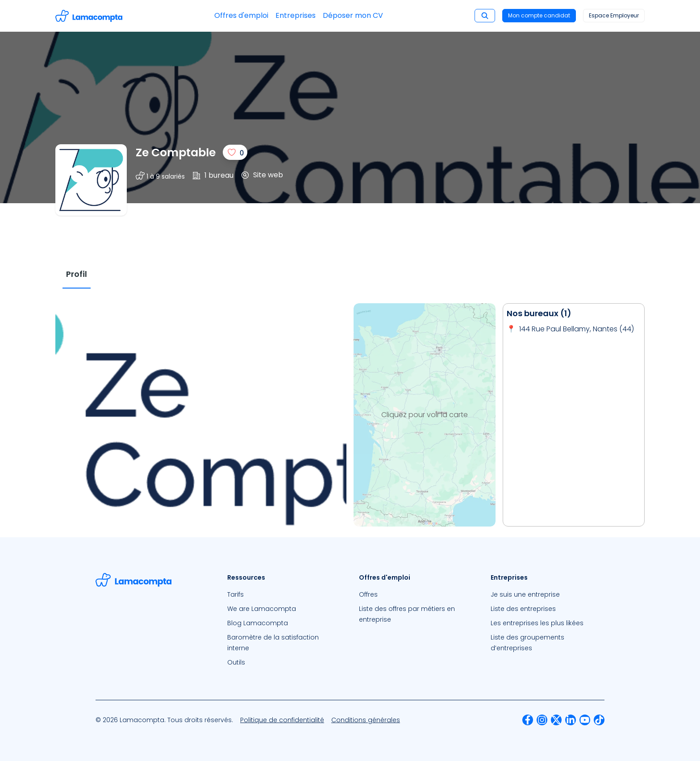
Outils (236, 662)
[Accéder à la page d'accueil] (89, 16)
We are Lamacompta (262, 609)
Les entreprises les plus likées (537, 623)
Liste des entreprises (523, 609)
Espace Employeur (614, 15)
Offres (368, 594)
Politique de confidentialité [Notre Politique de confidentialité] (282, 720)
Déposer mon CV (353, 15)
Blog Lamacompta (258, 623)
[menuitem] (284, 594)
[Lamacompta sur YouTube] (585, 720)
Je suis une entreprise (525, 594)
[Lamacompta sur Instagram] (542, 720)
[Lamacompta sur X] (556, 720)
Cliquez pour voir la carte (425, 415)
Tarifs (235, 594)
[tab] (77, 274)
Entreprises (296, 15)
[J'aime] (235, 152)
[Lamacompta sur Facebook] (528, 720)
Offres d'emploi (241, 15)
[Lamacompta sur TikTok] (599, 720)
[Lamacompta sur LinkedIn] (571, 720)
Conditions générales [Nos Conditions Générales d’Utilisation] (366, 720)
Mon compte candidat (539, 15)
